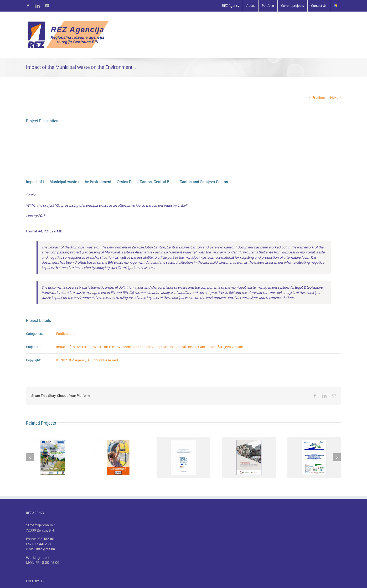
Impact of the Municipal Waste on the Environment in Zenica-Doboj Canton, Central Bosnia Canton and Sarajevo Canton (150, 347)
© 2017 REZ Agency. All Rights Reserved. (87, 360)
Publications (66, 334)
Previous (319, 97)
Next (334, 97)
